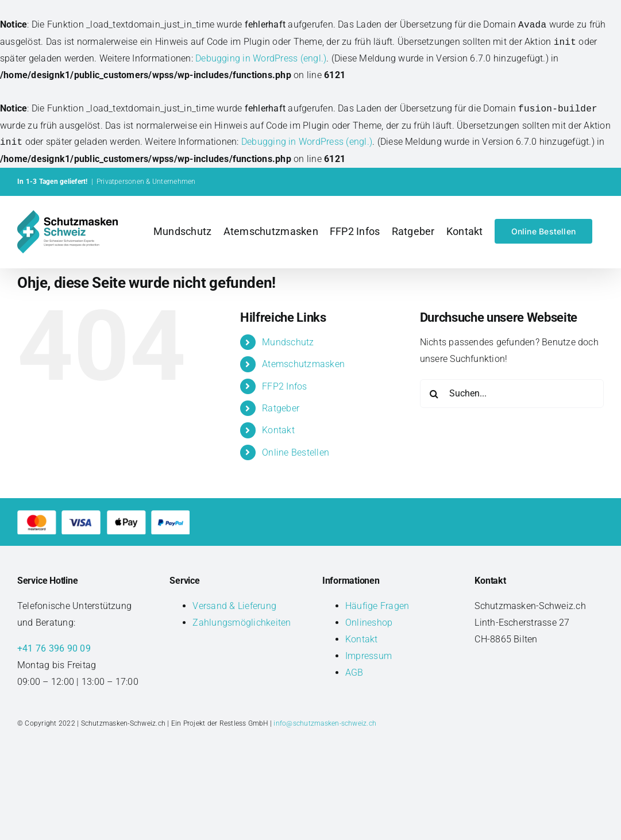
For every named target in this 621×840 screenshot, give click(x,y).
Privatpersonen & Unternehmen (146, 182)
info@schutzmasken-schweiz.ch (325, 723)
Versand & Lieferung (234, 606)
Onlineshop (369, 623)
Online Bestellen (296, 452)
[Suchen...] (512, 394)
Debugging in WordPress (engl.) (261, 58)
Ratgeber (281, 408)
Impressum (369, 656)
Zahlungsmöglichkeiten (242, 623)
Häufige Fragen (377, 606)
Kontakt (278, 430)
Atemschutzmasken (303, 364)
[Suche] (434, 394)
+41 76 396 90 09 (54, 648)
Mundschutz (288, 342)
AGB (354, 673)
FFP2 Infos (284, 386)
